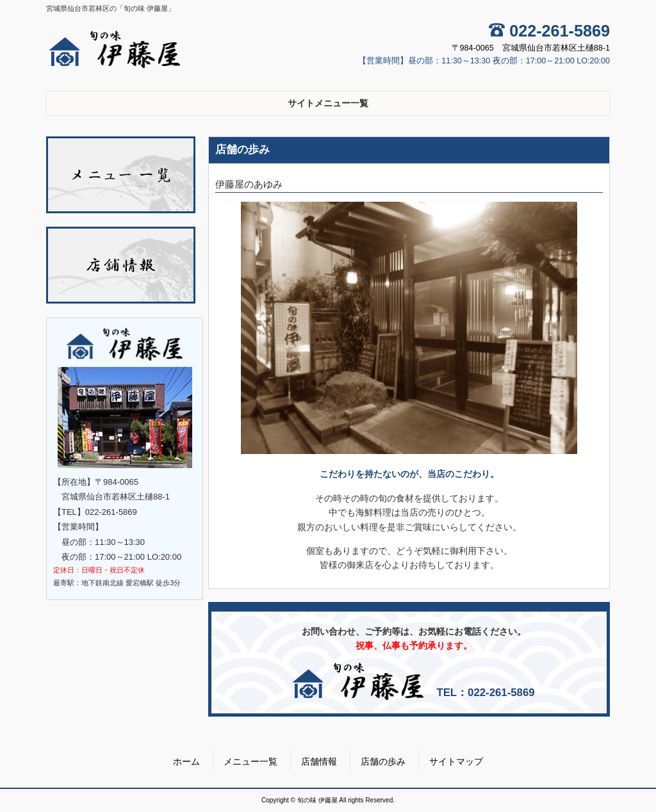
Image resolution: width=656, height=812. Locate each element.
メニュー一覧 (250, 761)
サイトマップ (456, 761)
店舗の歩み (383, 761)
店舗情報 (319, 761)
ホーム (186, 761)
